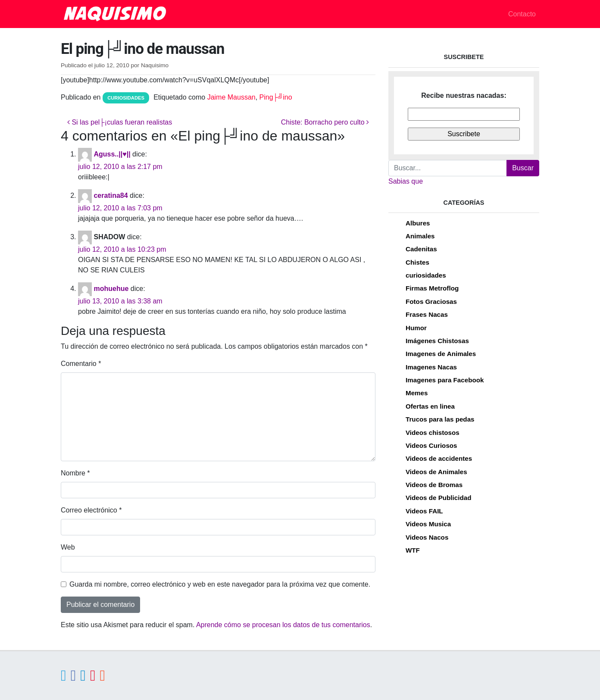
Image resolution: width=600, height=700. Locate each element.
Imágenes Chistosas (437, 341)
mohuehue (111, 289)
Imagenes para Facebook (445, 380)
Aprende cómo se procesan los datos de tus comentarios (283, 625)
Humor (416, 328)
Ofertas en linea (430, 406)
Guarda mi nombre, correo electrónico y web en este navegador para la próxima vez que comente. (220, 584)
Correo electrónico (91, 510)
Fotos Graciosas (431, 302)
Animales (420, 236)
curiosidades (126, 98)
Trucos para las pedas (440, 419)
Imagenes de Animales (441, 354)
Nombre (75, 473)
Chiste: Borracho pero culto (325, 122)
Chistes (417, 262)
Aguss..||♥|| (112, 154)
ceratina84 (111, 195)
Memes (417, 393)
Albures (418, 223)
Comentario (81, 364)
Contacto (522, 14)
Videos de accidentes (439, 458)
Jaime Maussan (231, 97)
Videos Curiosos (431, 445)
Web (68, 547)
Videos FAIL (424, 511)
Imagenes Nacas (431, 367)
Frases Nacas (427, 314)
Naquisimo (155, 65)
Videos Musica (428, 524)
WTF (413, 550)
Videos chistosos (433, 433)
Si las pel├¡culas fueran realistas (120, 122)
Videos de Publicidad (438, 498)
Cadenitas (421, 249)
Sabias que (406, 181)
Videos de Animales (436, 472)
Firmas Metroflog (432, 288)
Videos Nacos (427, 537)
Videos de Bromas (434, 485)
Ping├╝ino (276, 97)
